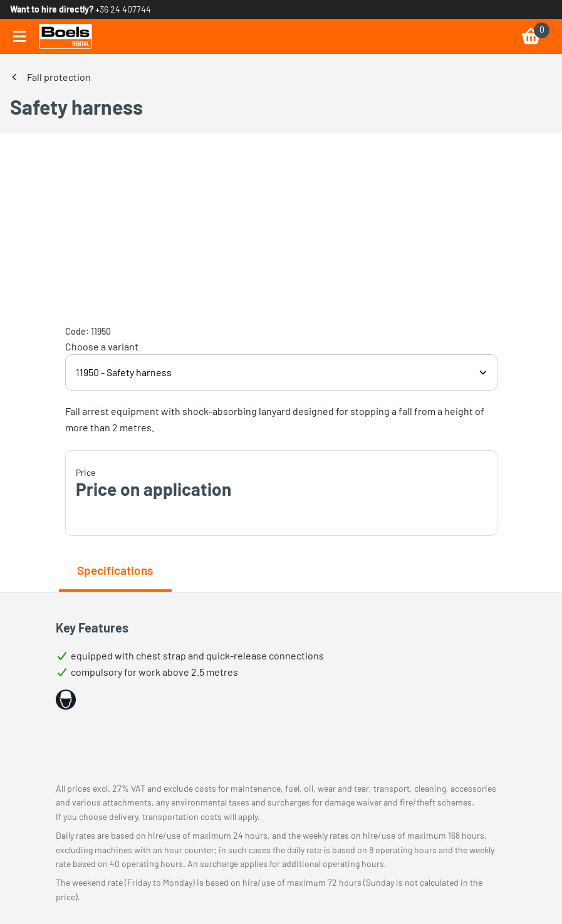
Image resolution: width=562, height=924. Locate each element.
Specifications (115, 570)
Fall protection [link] (59, 77)
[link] (65, 36)
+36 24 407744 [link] (123, 9)
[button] (66, 700)
